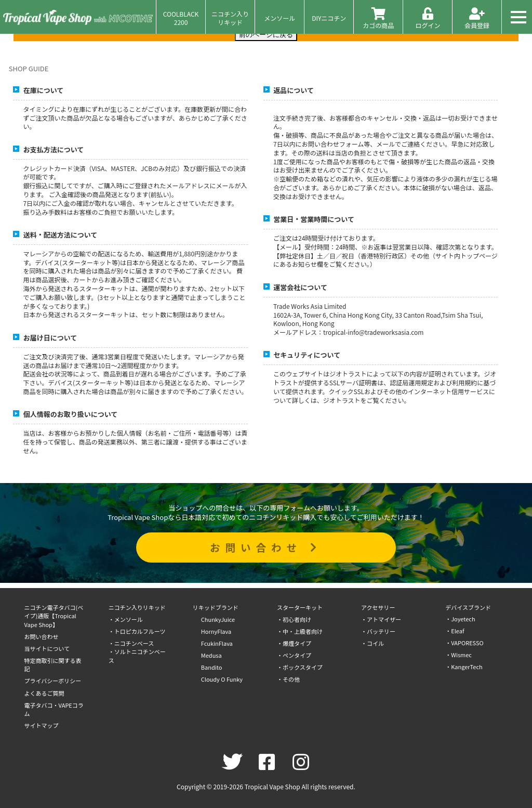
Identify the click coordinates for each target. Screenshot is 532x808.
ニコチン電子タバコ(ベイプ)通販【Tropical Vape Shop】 (54, 616)
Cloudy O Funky (222, 679)
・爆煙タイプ (294, 643)
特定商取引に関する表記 (53, 665)
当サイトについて (47, 648)
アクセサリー (378, 607)
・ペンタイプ (294, 655)
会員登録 (477, 18)
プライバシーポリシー (53, 681)
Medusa (211, 655)
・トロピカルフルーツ (137, 631)
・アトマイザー (381, 619)
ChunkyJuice (218, 619)
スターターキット (300, 607)
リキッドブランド (216, 607)
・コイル (373, 643)
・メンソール (126, 619)
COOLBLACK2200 (181, 18)
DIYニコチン (329, 18)
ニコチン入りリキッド (230, 18)
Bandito (212, 667)
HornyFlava (216, 631)
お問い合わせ (266, 547)
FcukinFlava (217, 643)
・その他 (288, 679)
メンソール (280, 18)
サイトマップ (42, 725)
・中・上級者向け (300, 631)
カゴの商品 (378, 18)
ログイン (428, 18)
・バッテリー (378, 631)
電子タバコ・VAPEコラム (54, 709)
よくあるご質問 (44, 693)
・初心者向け (294, 619)
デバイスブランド (468, 607)
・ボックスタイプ (300, 667)
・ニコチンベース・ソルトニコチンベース (137, 652)
